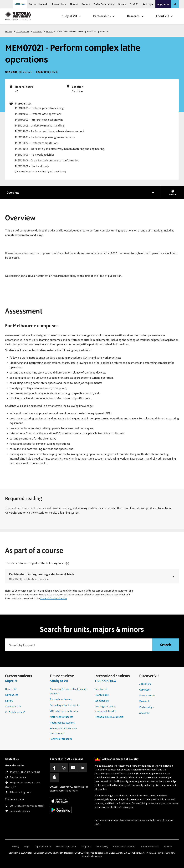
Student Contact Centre (53, 598)
